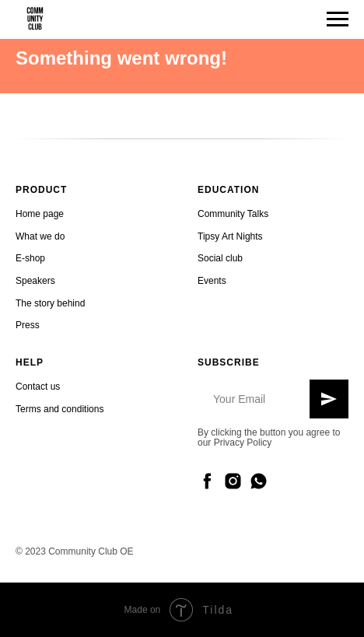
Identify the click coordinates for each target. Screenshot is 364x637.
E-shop (30, 258)
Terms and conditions (59, 409)
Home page (40, 214)
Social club (220, 258)
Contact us (38, 387)
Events (212, 281)
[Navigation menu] (338, 19)
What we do (40, 236)
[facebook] (207, 481)
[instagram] (233, 481)
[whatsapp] (259, 481)
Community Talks (233, 214)
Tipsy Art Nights (230, 236)
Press (28, 325)
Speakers (35, 281)
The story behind (50, 303)
